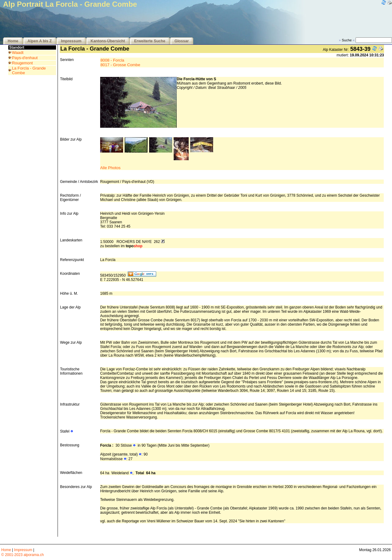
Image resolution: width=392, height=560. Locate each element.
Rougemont (22, 63)
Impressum (71, 41)
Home (13, 41)
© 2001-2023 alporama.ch (23, 555)
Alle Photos (110, 168)
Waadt (18, 53)
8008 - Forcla (112, 60)
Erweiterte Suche (150, 41)
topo (134, 246)
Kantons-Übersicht (108, 41)
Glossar (182, 41)
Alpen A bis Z (40, 41)
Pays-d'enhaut (25, 58)
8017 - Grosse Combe (120, 65)
